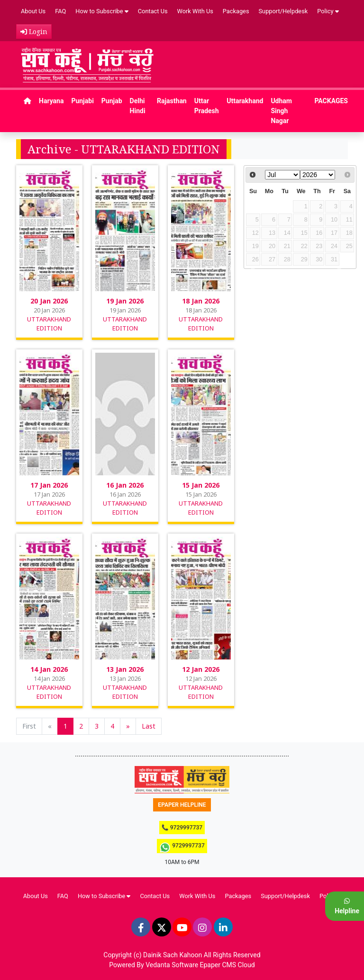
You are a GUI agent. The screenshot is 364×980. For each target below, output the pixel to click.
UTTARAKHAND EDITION (49, 324)
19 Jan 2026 (125, 301)
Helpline (347, 906)
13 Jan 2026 (125, 669)
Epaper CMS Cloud (227, 965)
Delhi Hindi (138, 106)
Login (34, 31)
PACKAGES (331, 101)
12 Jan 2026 (201, 669)
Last (149, 726)
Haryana (51, 101)
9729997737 (182, 847)
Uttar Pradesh (207, 106)
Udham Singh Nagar (281, 111)
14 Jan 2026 (49, 669)
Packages (236, 11)
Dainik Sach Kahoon (173, 955)
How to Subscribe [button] (102, 11)
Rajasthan (172, 101)
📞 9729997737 (182, 828)
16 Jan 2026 (125, 485)
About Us (33, 11)
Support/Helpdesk (283, 11)
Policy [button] (328, 11)
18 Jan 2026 (201, 301)
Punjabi (82, 101)
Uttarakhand (245, 101)
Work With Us (195, 11)
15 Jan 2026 (201, 485)
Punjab (112, 101)
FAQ (60, 11)
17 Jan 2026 (49, 485)
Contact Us (153, 11)
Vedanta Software (172, 965)
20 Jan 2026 (49, 301)
